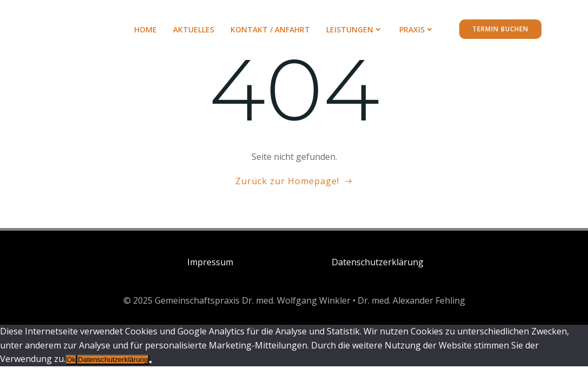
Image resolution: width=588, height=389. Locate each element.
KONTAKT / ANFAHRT (270, 29)
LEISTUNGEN (355, 29)
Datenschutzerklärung (113, 360)
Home (146, 29)
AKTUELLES (194, 29)
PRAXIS (417, 29)
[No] (150, 362)
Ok (71, 360)
